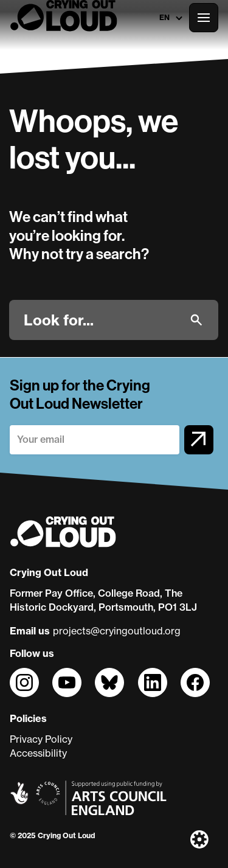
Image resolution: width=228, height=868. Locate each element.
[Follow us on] (24, 682)
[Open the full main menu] (204, 18)
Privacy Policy (41, 739)
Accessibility (38, 753)
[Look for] (102, 320)
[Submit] (196, 320)
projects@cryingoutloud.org (117, 631)
